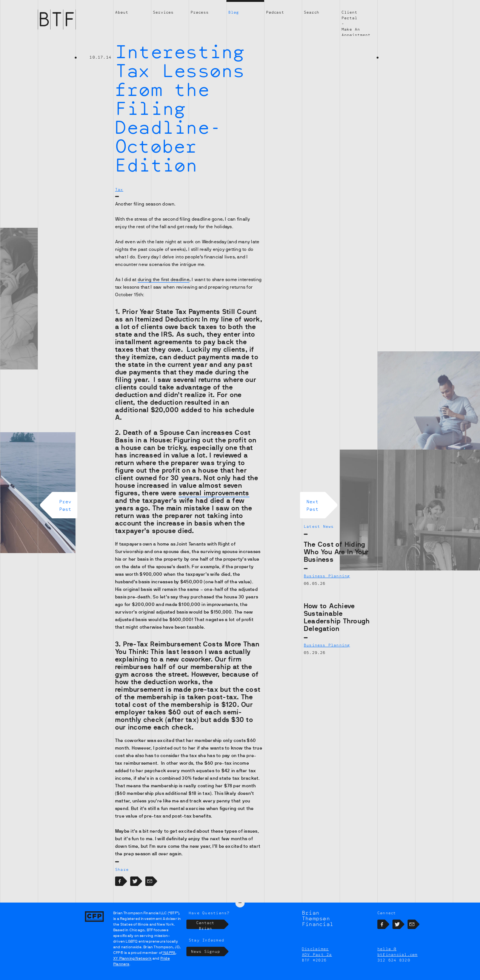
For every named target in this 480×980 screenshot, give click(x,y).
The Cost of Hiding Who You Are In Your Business (336, 552)
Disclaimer (315, 959)
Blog (234, 12)
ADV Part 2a (317, 965)
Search (312, 12)
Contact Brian (210, 934)
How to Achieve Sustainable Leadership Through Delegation (337, 617)
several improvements (214, 493)
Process (200, 12)
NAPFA (169, 963)
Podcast (275, 12)
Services (163, 12)
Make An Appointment (356, 32)
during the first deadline (164, 280)
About (122, 12)
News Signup (208, 962)
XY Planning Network (132, 968)
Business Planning (327, 576)
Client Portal (349, 15)
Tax (119, 189)
